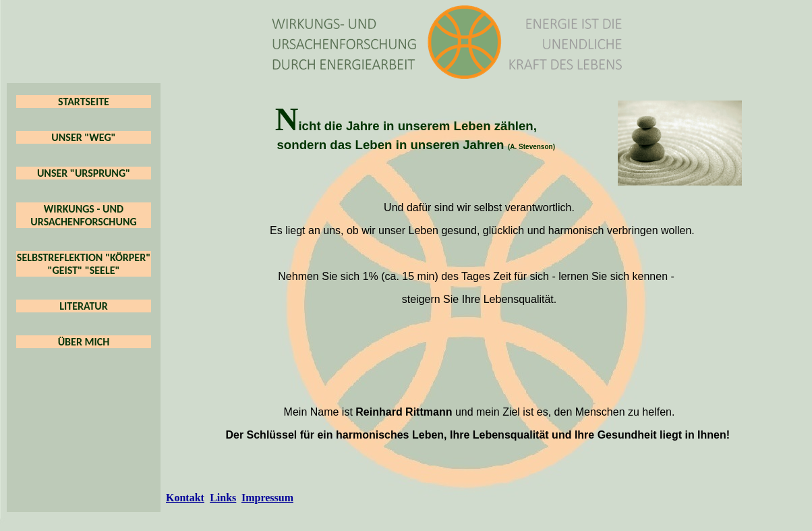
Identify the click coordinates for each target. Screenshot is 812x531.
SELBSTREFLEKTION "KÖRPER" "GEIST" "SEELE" (84, 264)
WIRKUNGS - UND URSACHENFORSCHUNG (83, 215)
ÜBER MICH (84, 342)
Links (223, 498)
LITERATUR (84, 306)
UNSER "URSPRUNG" (84, 173)
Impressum (267, 498)
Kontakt (185, 498)
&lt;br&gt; (480, 355)
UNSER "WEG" (83, 137)
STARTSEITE (84, 102)
